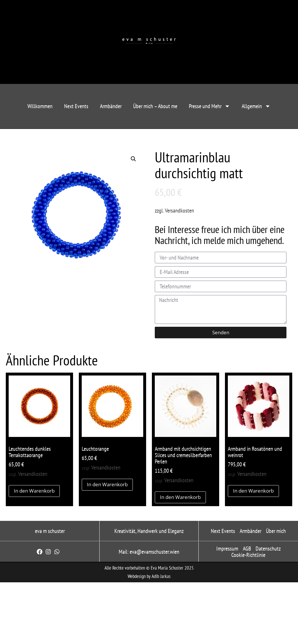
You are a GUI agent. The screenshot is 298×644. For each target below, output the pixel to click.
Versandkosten (179, 211)
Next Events (76, 106)
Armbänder (111, 106)
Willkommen (40, 106)
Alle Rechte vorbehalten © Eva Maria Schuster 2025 (149, 568)
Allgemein (256, 106)
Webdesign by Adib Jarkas (149, 576)
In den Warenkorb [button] (34, 491)
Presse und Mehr (209, 106)
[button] (133, 159)
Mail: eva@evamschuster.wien (149, 552)
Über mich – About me (155, 106)
